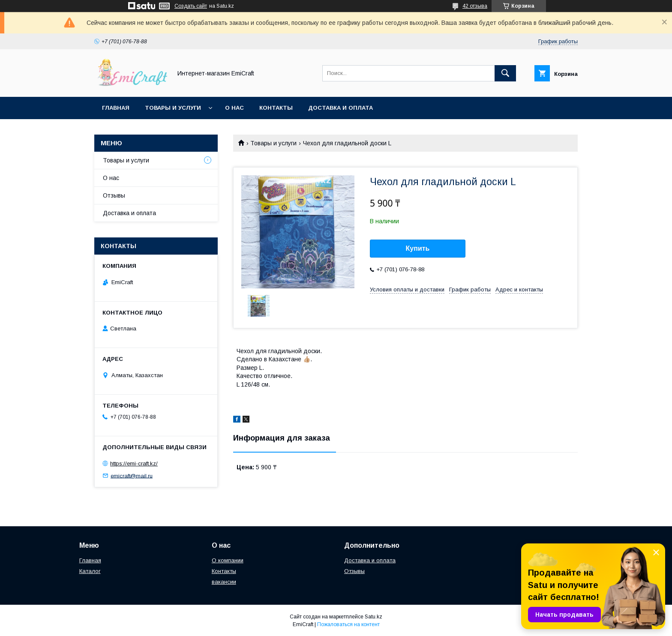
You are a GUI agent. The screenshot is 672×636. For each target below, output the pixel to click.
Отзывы (114, 195)
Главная (116, 108)
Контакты (276, 108)
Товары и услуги (173, 108)
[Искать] (505, 73)
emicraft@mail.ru (132, 475)
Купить (418, 248)
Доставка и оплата (340, 108)
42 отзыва (475, 6)
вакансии (224, 582)
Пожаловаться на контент (348, 624)
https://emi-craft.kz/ (134, 463)
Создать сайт (191, 6)
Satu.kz (373, 617)
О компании (228, 560)
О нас (234, 108)
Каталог (90, 571)
